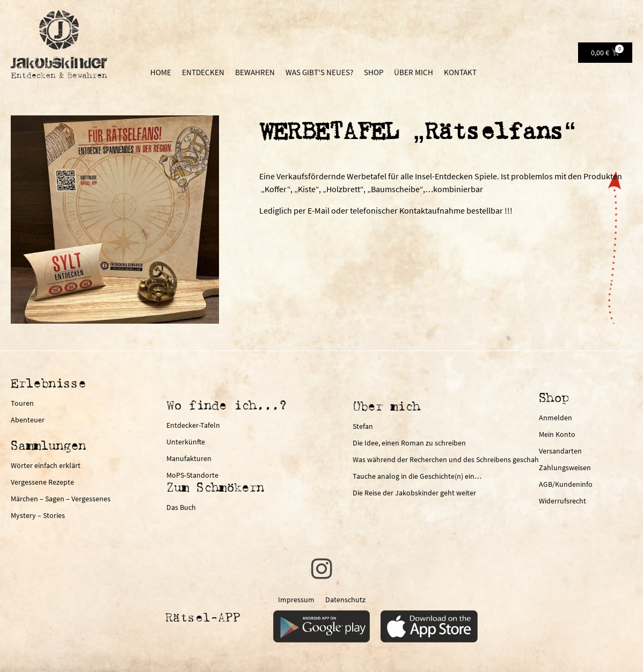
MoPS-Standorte (192, 475)
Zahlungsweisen (565, 468)
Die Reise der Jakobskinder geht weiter (414, 493)
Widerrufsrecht (562, 501)
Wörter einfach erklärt (46, 465)
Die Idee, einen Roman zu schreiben (409, 443)
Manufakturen (189, 458)
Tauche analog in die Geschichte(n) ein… (417, 476)
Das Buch (181, 507)
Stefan (363, 426)
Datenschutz (345, 600)
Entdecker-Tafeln (193, 425)
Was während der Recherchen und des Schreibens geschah (446, 459)
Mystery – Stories (38, 515)
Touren (22, 403)
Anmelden (556, 418)
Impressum (296, 600)
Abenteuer (28, 420)
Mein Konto (557, 434)
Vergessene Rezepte (42, 482)
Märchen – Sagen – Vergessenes (61, 499)
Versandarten (560, 451)
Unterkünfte (186, 442)
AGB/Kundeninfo (566, 484)
